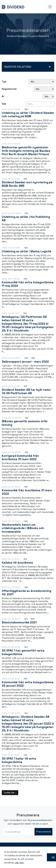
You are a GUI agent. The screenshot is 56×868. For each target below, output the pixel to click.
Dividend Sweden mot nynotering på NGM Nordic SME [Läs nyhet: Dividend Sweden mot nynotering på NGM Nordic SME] (27, 184)
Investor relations (18, 67)
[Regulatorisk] (44, 89)
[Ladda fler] (10, 793)
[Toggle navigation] (50, 7)
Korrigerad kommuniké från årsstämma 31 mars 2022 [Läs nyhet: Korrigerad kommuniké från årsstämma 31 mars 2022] (20, 458)
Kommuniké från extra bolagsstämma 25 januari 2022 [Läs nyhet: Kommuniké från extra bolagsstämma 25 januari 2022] (28, 684)
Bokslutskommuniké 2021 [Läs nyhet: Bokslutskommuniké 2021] (19, 622)
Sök (4, 104)
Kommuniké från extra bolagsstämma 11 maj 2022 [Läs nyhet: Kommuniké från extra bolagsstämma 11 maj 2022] (28, 284)
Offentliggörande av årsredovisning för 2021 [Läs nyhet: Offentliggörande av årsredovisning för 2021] (27, 593)
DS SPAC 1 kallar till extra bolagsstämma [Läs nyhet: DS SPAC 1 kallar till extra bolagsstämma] (19, 760)
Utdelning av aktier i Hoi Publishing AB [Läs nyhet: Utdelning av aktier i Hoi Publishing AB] (26, 219)
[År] (48, 96)
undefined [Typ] (41, 82)
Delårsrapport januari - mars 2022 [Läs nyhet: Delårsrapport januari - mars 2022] (25, 362)
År (3, 96)
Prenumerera (44, 832)
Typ (4, 81)
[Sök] (40, 104)
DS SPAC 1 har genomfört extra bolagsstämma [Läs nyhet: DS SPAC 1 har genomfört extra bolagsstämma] (23, 652)
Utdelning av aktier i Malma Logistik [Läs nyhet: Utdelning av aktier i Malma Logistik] (27, 251)
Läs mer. (19, 863)
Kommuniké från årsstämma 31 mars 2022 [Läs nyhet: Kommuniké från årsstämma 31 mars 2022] (27, 492)
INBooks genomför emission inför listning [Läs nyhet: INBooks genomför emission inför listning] (25, 423)
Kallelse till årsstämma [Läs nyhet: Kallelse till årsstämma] (17, 563)
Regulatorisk (9, 89)
